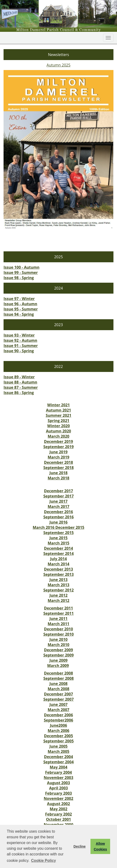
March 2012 (58, 601)
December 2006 (58, 715)
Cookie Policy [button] (43, 861)
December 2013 (58, 569)
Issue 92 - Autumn (20, 340)
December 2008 (58, 673)
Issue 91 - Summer (21, 346)
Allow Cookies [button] (100, 846)
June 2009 (59, 660)
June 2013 (59, 580)
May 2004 (59, 767)
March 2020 (58, 436)
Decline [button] (79, 846)
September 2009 (58, 655)
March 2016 (44, 527)
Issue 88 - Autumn (20, 382)
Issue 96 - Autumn (20, 304)
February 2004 (59, 772)
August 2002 (59, 804)
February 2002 (59, 814)
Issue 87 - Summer (21, 387)
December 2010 (58, 629)
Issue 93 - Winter (19, 335)
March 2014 (58, 564)
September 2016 (58, 517)
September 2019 (58, 447)
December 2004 (58, 757)
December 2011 (58, 608)
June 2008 (59, 684)
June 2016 (59, 522)
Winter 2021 (58, 405)
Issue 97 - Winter (19, 299)
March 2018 (58, 478)
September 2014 (58, 554)
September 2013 (58, 574)
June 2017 (59, 501)
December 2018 (58, 462)
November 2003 (59, 778)
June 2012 (59, 595)
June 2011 (59, 619)
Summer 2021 (58, 415)
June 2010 (59, 639)
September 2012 (58, 590)
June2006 (58, 725)
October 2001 (58, 819)
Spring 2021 (58, 421)
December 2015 (70, 527)
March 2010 (58, 645)
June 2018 (59, 473)
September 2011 (58, 613)
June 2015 (59, 538)
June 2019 (59, 452)
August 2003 (59, 783)
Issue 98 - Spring (19, 278)
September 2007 (58, 699)
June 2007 (59, 704)
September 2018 (58, 468)
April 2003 (59, 788)
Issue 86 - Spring (19, 393)
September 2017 (58, 496)
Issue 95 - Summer (21, 309)
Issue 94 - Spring (19, 314)
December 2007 (58, 694)
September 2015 (58, 533)
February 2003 (59, 793)
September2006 (58, 720)
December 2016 (58, 512)
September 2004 (58, 762)
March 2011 (58, 624)
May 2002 (59, 809)
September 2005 (58, 741)
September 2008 (58, 678)
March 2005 (58, 751)
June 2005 (59, 746)
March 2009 (58, 666)
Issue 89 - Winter (19, 377)
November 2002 (59, 798)
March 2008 (58, 689)
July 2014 (59, 559)
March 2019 (58, 457)
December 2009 (58, 650)
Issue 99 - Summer (21, 272)
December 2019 (58, 441)
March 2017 (58, 507)
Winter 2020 (58, 426)
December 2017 (58, 491)
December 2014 (58, 548)
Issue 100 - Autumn (21, 267)
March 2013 (58, 585)
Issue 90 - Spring (19, 351)
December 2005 (58, 736)
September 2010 (58, 634)
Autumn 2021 (58, 410)
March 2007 (58, 710)
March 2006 (58, 731)
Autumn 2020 (58, 431)
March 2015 (58, 543)
